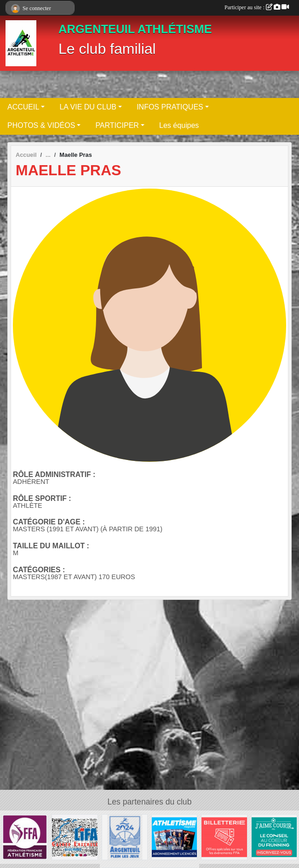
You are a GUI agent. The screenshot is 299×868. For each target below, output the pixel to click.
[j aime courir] (274, 837)
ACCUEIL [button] (23, 107)
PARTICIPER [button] (117, 125)
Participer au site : (257, 7)
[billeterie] (224, 837)
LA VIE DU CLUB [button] (88, 107)
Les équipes (179, 125)
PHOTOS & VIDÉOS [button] (41, 125)
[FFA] (25, 837)
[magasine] (174, 837)
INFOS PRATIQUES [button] (170, 107)
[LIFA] (75, 837)
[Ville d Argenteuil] (125, 837)
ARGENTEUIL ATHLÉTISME (135, 29)
